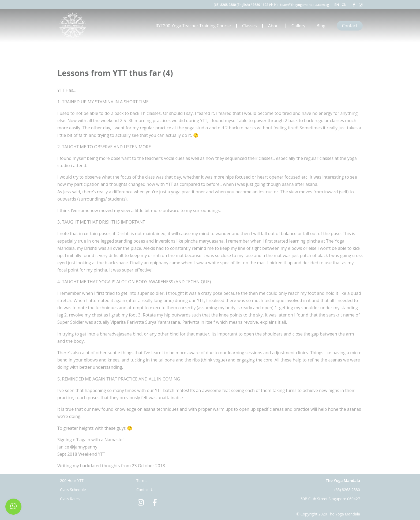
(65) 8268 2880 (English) (232, 5)
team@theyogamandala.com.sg (305, 5)
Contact (350, 26)
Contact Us (146, 490)
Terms (142, 481)
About (274, 26)
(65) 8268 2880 (347, 490)
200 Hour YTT (72, 481)
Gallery (298, 26)
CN (344, 5)
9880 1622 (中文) (265, 5)
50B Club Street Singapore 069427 (330, 499)
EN (337, 5)
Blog (321, 26)
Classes (250, 26)
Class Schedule (73, 490)
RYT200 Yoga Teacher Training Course (193, 26)
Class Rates (70, 499)
